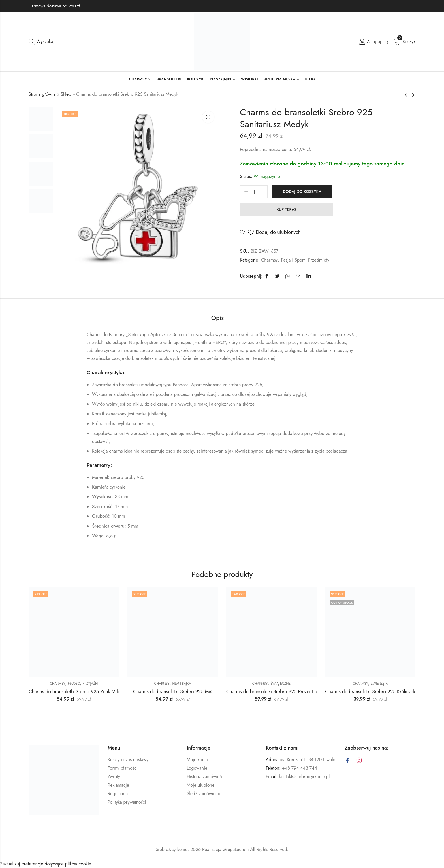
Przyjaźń (90, 684)
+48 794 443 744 (300, 768)
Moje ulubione (200, 785)
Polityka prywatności (127, 802)
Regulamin (118, 794)
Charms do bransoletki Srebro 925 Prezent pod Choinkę (283, 691)
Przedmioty (319, 260)
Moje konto (197, 760)
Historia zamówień (204, 777)
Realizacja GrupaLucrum (225, 849)
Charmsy (269, 260)
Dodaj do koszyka (302, 192)
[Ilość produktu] (254, 192)
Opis (218, 318)
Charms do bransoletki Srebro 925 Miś (173, 691)
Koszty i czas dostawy (128, 760)
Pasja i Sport (293, 260)
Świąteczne (280, 684)
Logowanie (197, 768)
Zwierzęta (379, 684)
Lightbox (208, 117)
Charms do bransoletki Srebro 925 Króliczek (370, 691)
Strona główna (42, 94)
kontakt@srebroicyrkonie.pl (304, 777)
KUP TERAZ (286, 209)
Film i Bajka (182, 684)
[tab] (218, 318)
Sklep (66, 94)
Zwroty (114, 777)
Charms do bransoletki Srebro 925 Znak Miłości (77, 691)
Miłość (74, 684)
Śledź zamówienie (204, 794)
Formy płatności (123, 768)
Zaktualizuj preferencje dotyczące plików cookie (46, 864)
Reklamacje (118, 785)
